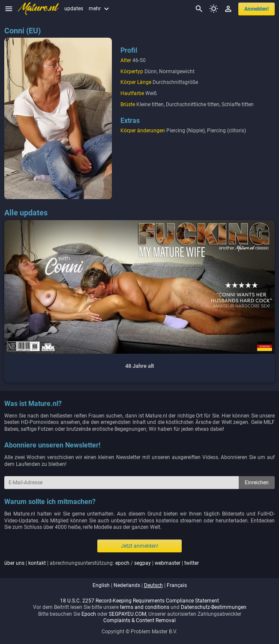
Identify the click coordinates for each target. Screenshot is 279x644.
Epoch (89, 614)
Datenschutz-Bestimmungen (214, 607)
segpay (142, 563)
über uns (14, 563)
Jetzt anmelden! (139, 546)
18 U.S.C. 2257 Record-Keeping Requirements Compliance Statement (139, 601)
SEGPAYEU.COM (127, 614)
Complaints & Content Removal (139, 620)
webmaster (168, 563)
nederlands (127, 585)
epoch (122, 563)
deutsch (153, 585)
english (101, 585)
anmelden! (256, 9)
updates (74, 9)
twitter (192, 563)
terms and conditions (145, 607)
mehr (100, 9)
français (177, 585)
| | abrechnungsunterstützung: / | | (102, 563)
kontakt (37, 563)
